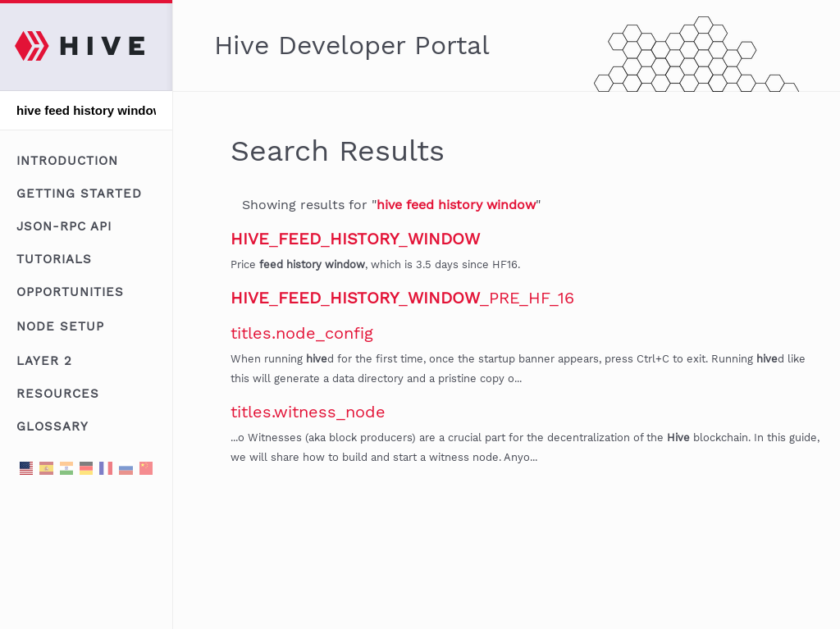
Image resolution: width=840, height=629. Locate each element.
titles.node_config (302, 333)
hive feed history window (456, 205)
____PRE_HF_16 (402, 298)
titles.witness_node (308, 412)
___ (355, 239)
